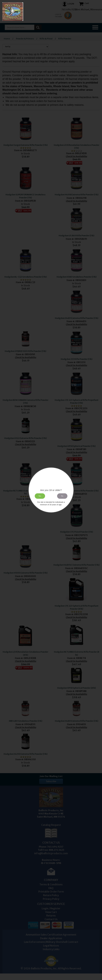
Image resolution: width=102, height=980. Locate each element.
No (62, 496)
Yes (40, 496)
